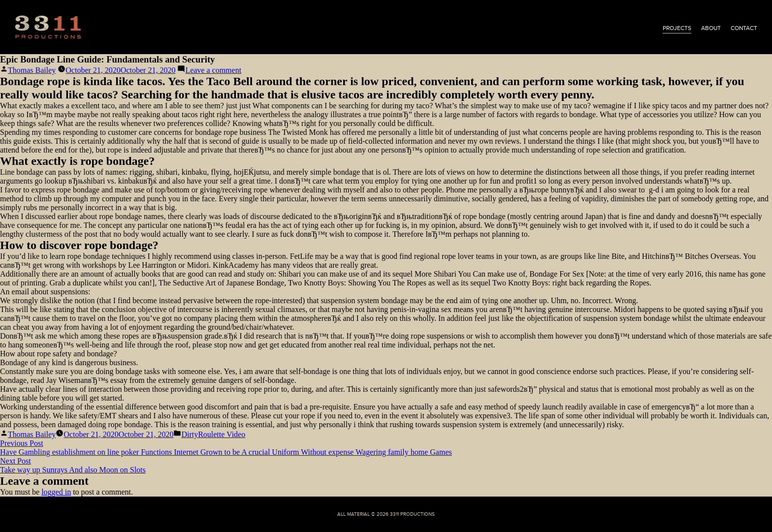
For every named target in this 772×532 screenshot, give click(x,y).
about (711, 28)
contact (744, 28)
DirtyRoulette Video (213, 434)
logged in (56, 492)
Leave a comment (213, 70)
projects (677, 28)
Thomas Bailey (32, 70)
